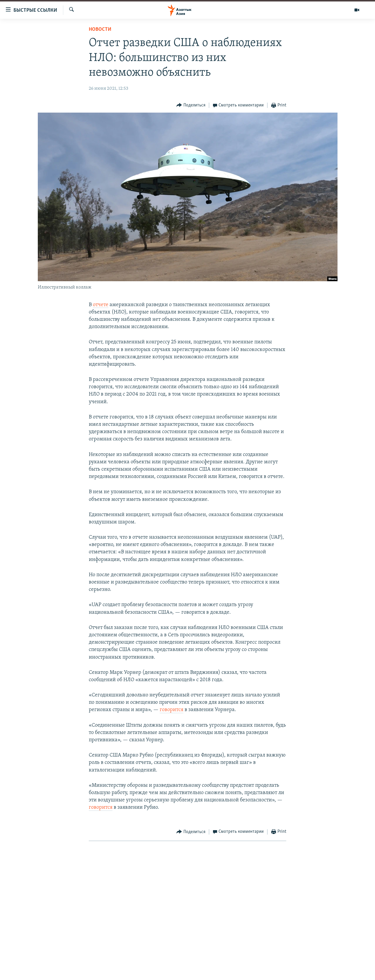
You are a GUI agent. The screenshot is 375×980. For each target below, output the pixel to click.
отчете (101, 305)
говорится (172, 710)
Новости (100, 29)
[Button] (191, 105)
